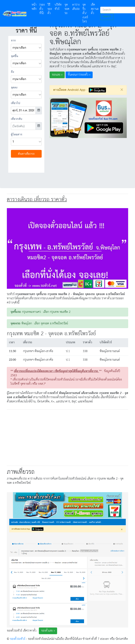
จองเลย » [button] (57, 75)
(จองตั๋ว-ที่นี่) (42, 9)
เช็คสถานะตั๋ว (95, 9)
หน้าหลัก (35, 7)
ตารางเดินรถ (76, 7)
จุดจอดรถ (67, 9)
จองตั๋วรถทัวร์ (18, 639)
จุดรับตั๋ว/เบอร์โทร (85, 13)
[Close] (122, 90)
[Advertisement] (67, 437)
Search (107, 17)
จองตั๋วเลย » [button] (48, 631)
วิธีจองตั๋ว (50, 9)
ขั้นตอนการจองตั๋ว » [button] (79, 75)
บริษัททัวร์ (58, 7)
